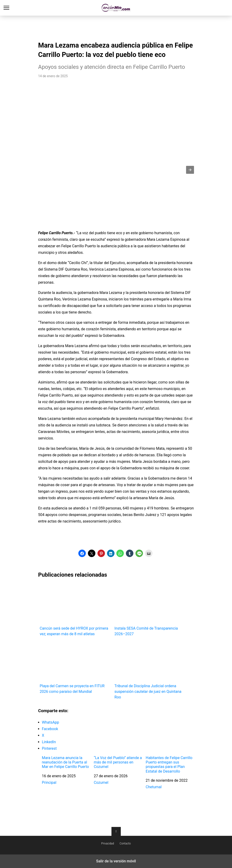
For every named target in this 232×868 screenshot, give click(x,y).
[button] (190, 170)
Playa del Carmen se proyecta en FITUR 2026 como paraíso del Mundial (75, 668)
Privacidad (108, 844)
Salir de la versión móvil (116, 861)
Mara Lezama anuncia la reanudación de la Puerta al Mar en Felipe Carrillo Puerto (66, 762)
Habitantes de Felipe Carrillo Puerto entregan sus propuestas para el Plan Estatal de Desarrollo (169, 765)
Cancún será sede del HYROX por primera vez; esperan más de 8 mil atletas (75, 610)
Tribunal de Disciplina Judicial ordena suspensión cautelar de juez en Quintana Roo (150, 670)
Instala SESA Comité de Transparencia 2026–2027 (150, 610)
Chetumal (154, 787)
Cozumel (101, 783)
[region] (116, 27)
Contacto (125, 844)
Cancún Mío (116, 8)
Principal (49, 783)
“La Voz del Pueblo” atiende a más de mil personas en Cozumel (118, 762)
